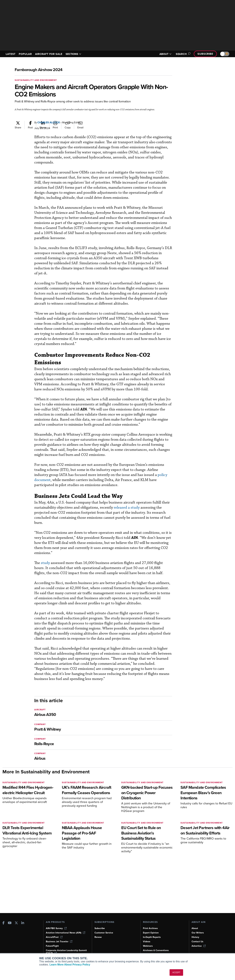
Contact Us (197, 942)
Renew (98, 937)
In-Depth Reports (152, 937)
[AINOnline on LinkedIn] (23, 923)
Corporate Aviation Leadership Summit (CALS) (66, 952)
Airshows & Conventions (156, 950)
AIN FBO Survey (56, 928)
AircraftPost (54, 937)
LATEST (11, 54)
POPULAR (25, 54)
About (195, 928)
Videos (147, 942)
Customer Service (104, 933)
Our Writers (198, 933)
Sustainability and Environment (36, 80)
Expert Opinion (151, 933)
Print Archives (150, 928)
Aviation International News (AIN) (66, 933)
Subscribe (205, 54)
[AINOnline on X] (16, 923)
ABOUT (165, 54)
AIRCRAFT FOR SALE (49, 54)
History (195, 937)
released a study (127, 508)
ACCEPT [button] (176, 972)
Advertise (199, 946)
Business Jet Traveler (59, 942)
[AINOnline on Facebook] (4, 923)
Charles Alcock (49, 122)
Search (183, 54)
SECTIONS (73, 54)
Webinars (148, 946)
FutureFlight (52, 946)
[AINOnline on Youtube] (10, 923)
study (45, 563)
